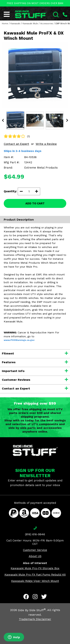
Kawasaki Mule (30, 24)
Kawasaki (15, 24)
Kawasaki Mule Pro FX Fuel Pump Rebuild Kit (35, 575)
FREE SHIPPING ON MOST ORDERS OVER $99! (35, 3)
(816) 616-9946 (35, 534)
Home (5, 24)
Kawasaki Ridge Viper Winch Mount (35, 581)
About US (35, 556)
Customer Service (35, 550)
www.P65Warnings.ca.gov (19, 340)
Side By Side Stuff (32, 610)
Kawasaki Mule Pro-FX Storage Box (35, 568)
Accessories (47, 24)
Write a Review (46, 144)
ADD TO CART (35, 203)
